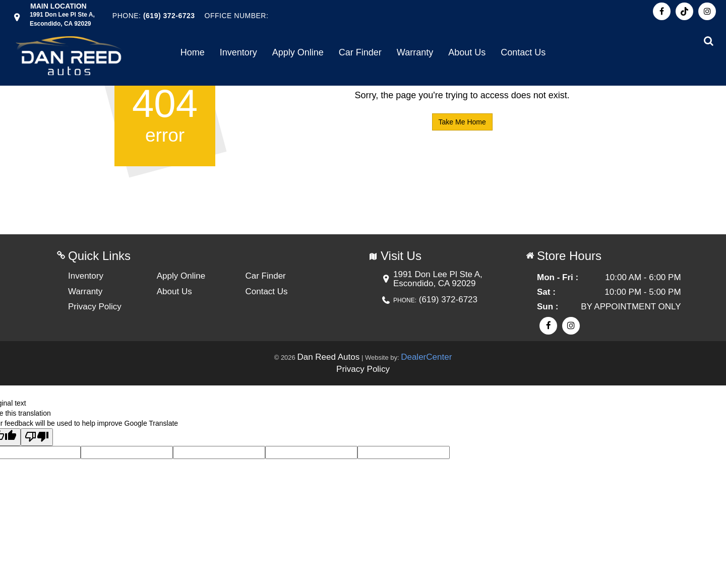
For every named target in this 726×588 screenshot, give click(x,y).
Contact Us (523, 52)
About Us (467, 52)
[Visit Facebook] (662, 11)
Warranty (415, 52)
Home (193, 52)
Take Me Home (462, 122)
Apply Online (298, 52)
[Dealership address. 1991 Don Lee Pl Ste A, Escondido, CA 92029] (62, 19)
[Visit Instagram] (707, 11)
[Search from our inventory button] (709, 41)
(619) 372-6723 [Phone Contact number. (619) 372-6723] (447, 300)
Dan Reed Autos (328, 357)
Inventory (238, 52)
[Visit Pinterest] (684, 11)
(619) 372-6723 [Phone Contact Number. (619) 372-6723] (169, 16)
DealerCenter (426, 357)
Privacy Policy (95, 307)
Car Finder (360, 52)
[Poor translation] (37, 437)
